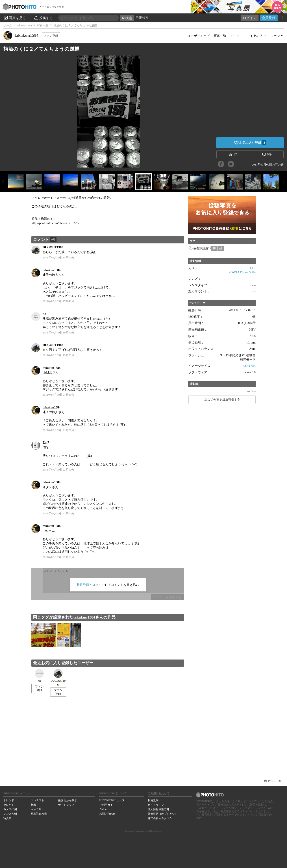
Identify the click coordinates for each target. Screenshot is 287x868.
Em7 (46, 443)
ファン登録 (51, 36)
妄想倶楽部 (201, 248)
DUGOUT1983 (53, 247)
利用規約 (153, 800)
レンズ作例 (10, 814)
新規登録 (83, 585)
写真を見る (15, 18)
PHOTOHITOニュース (112, 800)
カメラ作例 (10, 809)
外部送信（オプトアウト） (164, 814)
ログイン (250, 18)
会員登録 (269, 18)
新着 (33, 805)
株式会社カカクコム (160, 818)
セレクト (9, 805)
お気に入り (258, 36)
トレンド (9, 800)
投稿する (43, 18)
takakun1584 (24, 26)
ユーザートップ (198, 36)
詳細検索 (142, 18)
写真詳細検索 (39, 814)
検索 (127, 18)
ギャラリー (37, 809)
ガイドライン (156, 805)
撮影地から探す (67, 800)
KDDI (252, 268)
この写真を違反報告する (224, 400)
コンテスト (37, 800)
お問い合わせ (107, 814)
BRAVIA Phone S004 (242, 272)
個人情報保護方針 (159, 809)
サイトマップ (66, 805)
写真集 (7, 818)
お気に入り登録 (253, 143)
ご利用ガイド (107, 805)
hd (44, 314)
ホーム (8, 26)
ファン (275, 36)
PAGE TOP (275, 781)
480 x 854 (249, 366)
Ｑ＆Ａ (103, 809)
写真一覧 (43, 26)
